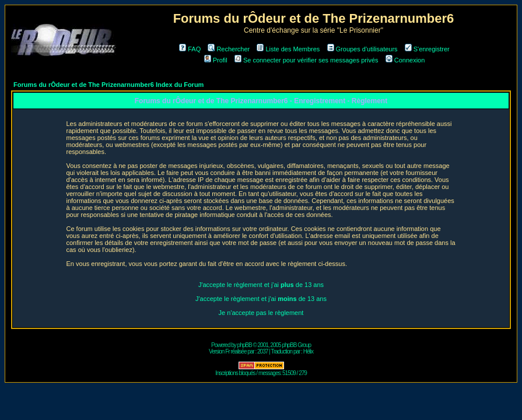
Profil (216, 60)
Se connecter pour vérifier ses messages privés (306, 60)
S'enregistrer (427, 49)
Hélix (308, 351)
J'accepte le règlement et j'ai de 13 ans (261, 285)
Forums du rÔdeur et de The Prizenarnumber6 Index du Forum (108, 85)
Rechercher (229, 49)
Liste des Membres (288, 49)
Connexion (405, 60)
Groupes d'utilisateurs (362, 49)
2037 (262, 351)
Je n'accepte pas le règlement (261, 313)
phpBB (245, 345)
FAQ (190, 49)
